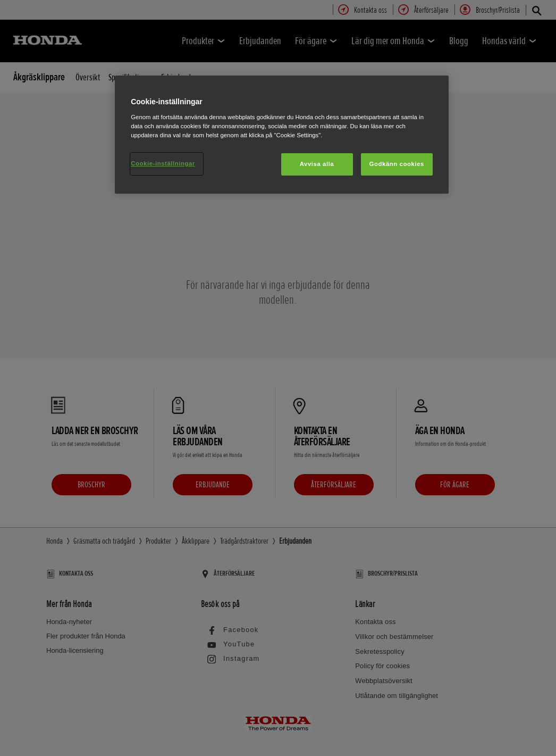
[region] (282, 135)
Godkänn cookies (397, 164)
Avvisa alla (317, 164)
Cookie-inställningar (163, 163)
